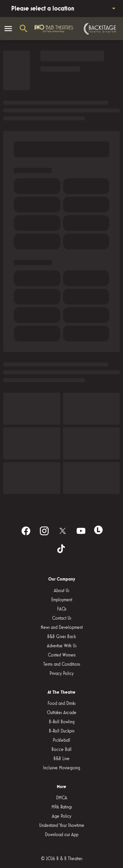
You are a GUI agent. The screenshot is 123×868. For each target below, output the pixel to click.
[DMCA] (62, 798)
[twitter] (63, 531)
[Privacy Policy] (61, 674)
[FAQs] (62, 609)
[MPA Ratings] (62, 807)
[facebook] (26, 531)
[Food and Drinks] (61, 704)
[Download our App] (62, 835)
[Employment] (62, 600)
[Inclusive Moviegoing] (61, 768)
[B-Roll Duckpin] (62, 731)
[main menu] (8, 29)
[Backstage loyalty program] (99, 29)
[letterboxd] (98, 530)
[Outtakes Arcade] (62, 713)
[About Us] (61, 591)
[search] (24, 29)
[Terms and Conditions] (62, 664)
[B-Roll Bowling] (62, 722)
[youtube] (81, 531)
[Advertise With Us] (62, 646)
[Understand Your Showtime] (62, 826)
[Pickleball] (61, 740)
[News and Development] (62, 628)
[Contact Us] (62, 618)
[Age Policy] (61, 816)
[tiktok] (62, 549)
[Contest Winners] (62, 655)
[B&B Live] (61, 759)
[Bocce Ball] (61, 750)
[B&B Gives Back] (61, 637)
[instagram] (44, 531)
